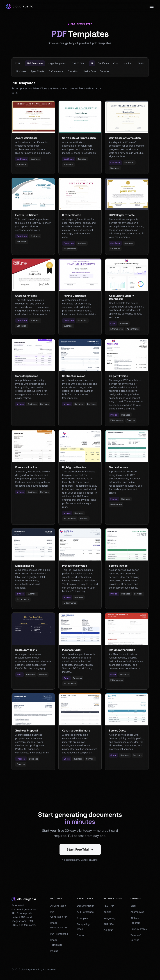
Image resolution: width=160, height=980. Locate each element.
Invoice (127, 63)
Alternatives (137, 912)
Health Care (89, 71)
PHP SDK (109, 924)
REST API (109, 906)
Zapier (107, 912)
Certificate (103, 63)
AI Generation (58, 906)
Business (21, 71)
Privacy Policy (139, 929)
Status (81, 935)
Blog (133, 906)
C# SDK (108, 930)
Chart (116, 63)
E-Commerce (56, 71)
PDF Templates (35, 63)
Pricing (54, 951)
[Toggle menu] (152, 6)
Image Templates (57, 63)
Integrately (110, 918)
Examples (82, 918)
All (92, 63)
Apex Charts (37, 71)
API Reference (85, 912)
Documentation (86, 906)
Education (73, 71)
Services (105, 71)
